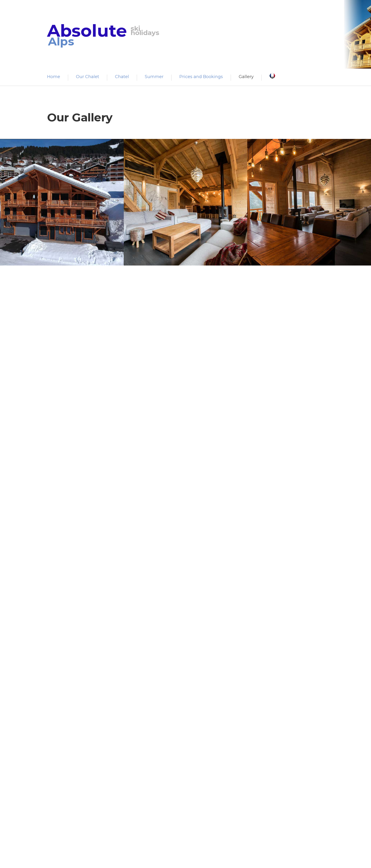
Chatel (122, 77)
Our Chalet (88, 77)
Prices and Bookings (201, 77)
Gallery (246, 77)
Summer (154, 77)
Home (54, 77)
